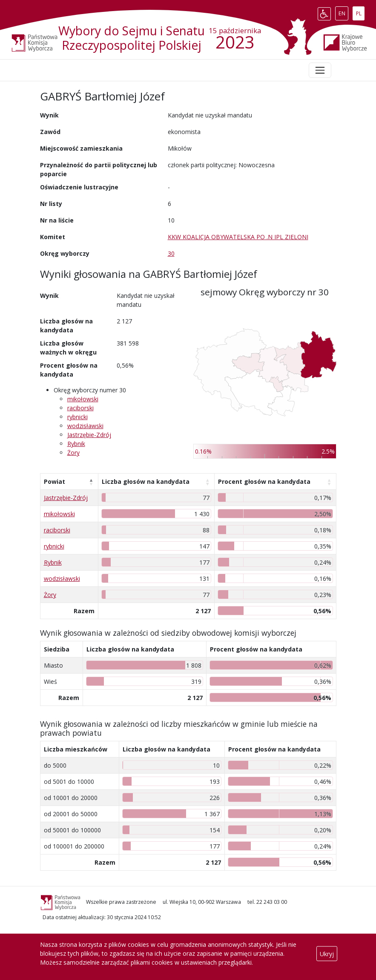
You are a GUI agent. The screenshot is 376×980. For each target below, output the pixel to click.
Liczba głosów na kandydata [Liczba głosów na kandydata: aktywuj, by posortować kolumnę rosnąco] (146, 481)
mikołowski (83, 399)
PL (360, 12)
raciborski (80, 408)
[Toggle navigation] (320, 70)
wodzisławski (85, 426)
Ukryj (327, 953)
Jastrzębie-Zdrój (89, 435)
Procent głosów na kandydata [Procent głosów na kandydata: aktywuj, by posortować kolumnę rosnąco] (264, 481)
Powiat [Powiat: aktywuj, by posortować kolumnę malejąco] (55, 481)
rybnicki (77, 417)
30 (171, 253)
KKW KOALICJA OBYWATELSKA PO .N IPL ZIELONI (238, 237)
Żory (73, 453)
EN (343, 12)
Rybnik (76, 444)
